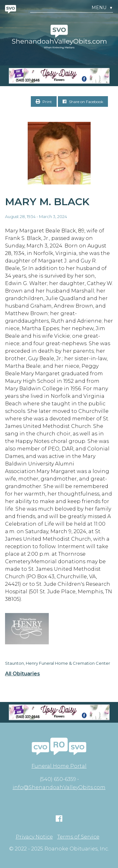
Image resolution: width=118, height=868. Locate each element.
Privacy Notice (34, 837)
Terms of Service (78, 837)
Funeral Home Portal (59, 766)
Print (44, 102)
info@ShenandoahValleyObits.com (59, 787)
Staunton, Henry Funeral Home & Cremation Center (58, 663)
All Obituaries (22, 674)
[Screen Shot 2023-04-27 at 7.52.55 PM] (59, 76)
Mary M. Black (47, 202)
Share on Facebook (83, 102)
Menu (102, 8)
